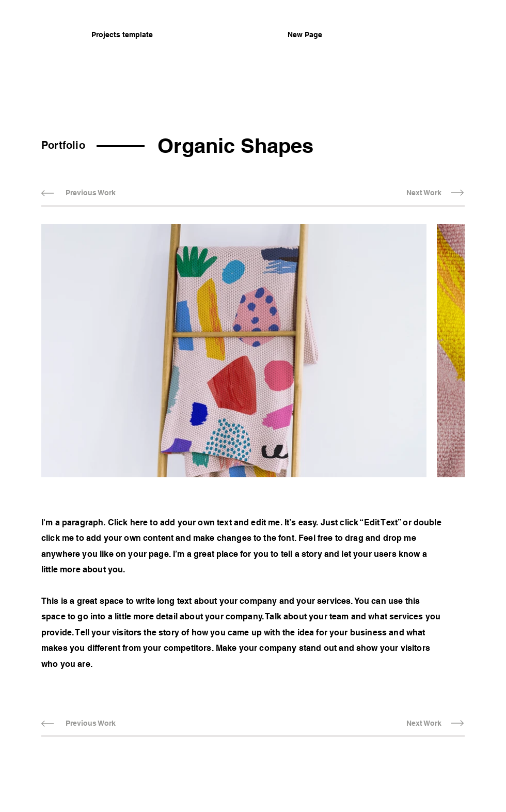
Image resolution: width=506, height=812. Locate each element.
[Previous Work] (90, 193)
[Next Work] (424, 193)
